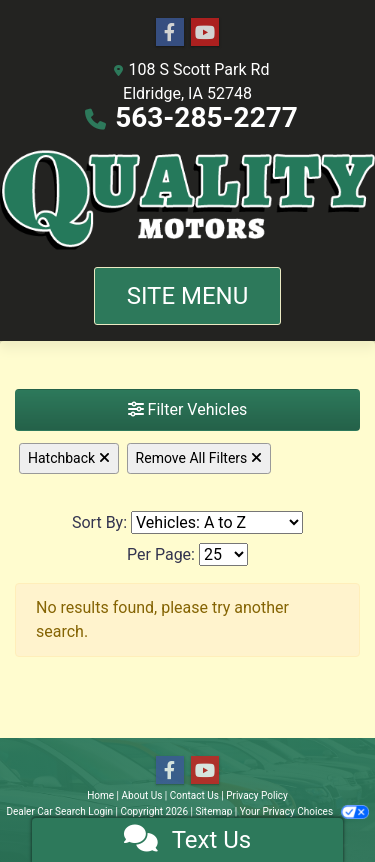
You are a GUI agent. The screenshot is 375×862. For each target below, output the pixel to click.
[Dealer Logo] (187, 198)
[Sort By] (217, 522)
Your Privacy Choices (304, 811)
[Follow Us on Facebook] (170, 33)
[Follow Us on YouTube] (205, 33)
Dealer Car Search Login (59, 811)
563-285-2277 (206, 117)
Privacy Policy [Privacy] (257, 795)
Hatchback (69, 458)
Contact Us (194, 795)
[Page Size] (223, 554)
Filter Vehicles (188, 409)
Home (100, 795)
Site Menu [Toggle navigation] (188, 296)
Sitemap (213, 811)
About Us (142, 795)
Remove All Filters (199, 458)
